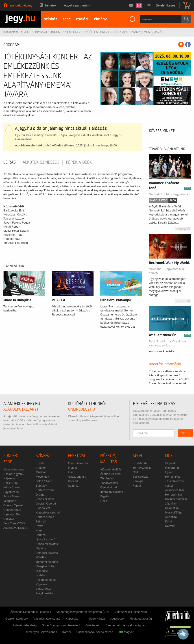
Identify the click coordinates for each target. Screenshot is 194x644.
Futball (137, 486)
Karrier (67, 632)
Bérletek (51, 5)
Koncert (73, 481)
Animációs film (174, 490)
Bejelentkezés (166, 5)
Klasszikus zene (14, 469)
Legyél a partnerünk (77, 5)
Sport (138, 456)
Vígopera (42, 584)
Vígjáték (41, 468)
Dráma (40, 495)
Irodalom (41, 575)
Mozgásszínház (46, 566)
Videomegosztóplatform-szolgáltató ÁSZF (83, 612)
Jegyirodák (117, 619)
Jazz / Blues (11, 496)
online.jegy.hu (82, 409)
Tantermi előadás (47, 562)
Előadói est (43, 508)
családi (82, 19)
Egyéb (40, 463)
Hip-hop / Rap (12, 514)
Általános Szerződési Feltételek (31, 612)
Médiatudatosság (141, 619)
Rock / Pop (11, 483)
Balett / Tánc (44, 481)
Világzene (10, 501)
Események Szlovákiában (40, 632)
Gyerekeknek (109, 487)
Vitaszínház (43, 589)
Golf (135, 472)
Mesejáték (42, 477)
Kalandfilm (172, 508)
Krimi (39, 530)
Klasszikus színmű (48, 512)
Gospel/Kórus (12, 510)
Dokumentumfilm (176, 499)
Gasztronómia (77, 477)
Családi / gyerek (14, 474)
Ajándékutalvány (21, 5)
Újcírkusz (42, 571)
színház (51, 19)
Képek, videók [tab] (79, 162)
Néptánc (41, 548)
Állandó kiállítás (110, 474)
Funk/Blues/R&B (14, 523)
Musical (41, 472)
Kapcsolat (72, 619)
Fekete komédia (46, 580)
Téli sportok (140, 477)
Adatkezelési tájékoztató (131, 612)
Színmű (41, 521)
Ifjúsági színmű (45, 539)
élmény (100, 19)
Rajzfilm (170, 526)
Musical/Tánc (174, 512)
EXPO (104, 501)
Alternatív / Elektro (15, 528)
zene (67, 19)
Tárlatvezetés (109, 483)
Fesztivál (77, 456)
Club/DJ (9, 519)
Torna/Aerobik (142, 468)
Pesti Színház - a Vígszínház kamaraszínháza (168, 343)
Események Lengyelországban (126, 625)
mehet (186, 433)
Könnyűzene (11, 487)
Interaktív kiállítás (111, 492)
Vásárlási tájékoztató (47, 619)
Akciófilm (171, 517)
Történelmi (107, 478)
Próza (39, 526)
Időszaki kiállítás (111, 469)
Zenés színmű (45, 499)
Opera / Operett (13, 505)
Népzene (9, 478)
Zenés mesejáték (47, 544)
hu (149, 5)
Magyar (126, 632)
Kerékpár (139, 481)
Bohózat (41, 535)
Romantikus (173, 477)
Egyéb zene (11, 492)
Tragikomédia (44, 593)
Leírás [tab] (10, 162)
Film (71, 472)
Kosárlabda (140, 463)
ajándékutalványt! (21, 409)
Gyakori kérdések (17, 619)
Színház (43, 456)
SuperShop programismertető (61, 625)
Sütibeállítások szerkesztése (95, 632)
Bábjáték (41, 486)
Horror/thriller (174, 495)
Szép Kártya (97, 619)
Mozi (169, 456)
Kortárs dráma (45, 517)
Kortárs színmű (45, 490)
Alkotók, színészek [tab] (41, 162)
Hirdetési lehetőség (24, 625)
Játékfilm (171, 504)
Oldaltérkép (93, 625)
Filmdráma (172, 468)
